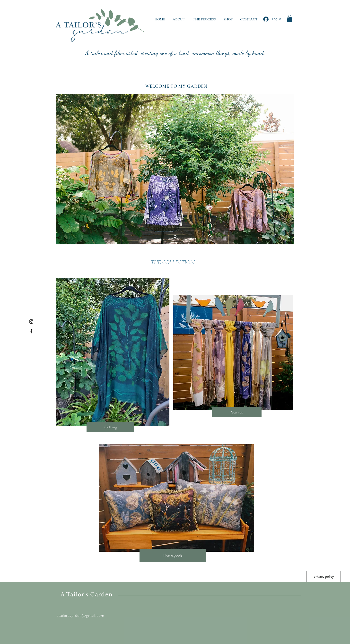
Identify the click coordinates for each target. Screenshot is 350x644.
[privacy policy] (324, 577)
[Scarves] (237, 412)
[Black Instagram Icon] (31, 322)
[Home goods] (173, 555)
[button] (290, 18)
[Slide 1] (175, 237)
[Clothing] (110, 427)
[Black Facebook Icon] (31, 331)
